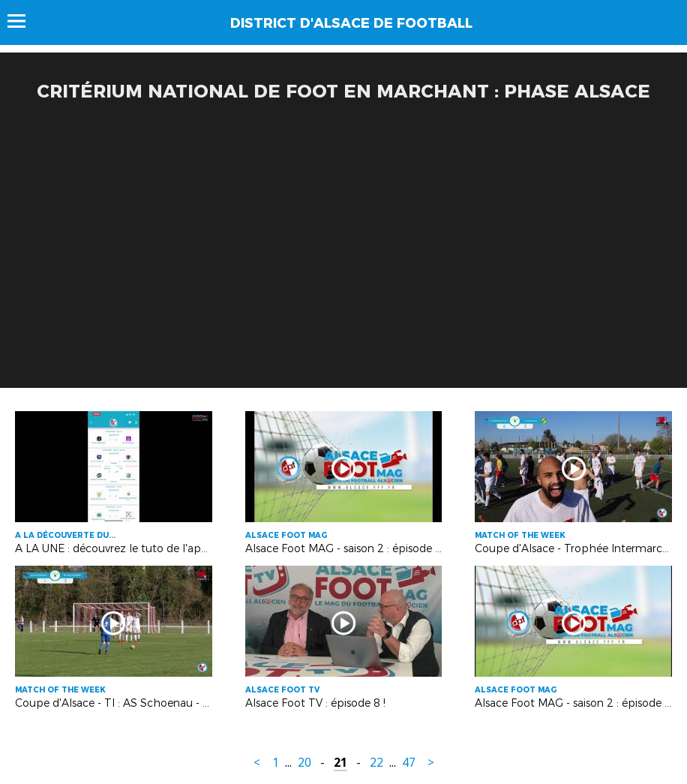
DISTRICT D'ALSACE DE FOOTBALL (351, 23)
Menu (24, 21)
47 (409, 763)
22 (376, 763)
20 (304, 763)
